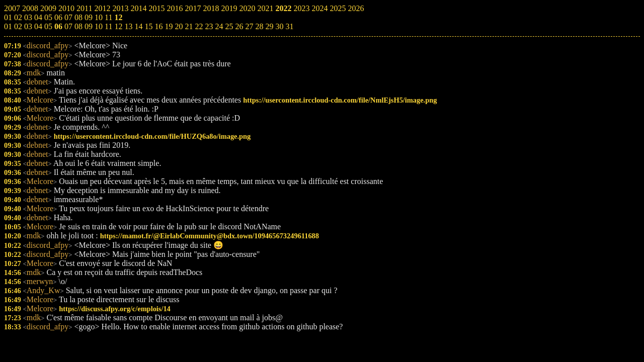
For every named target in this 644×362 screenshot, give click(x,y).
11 (108, 26)
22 (199, 26)
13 (128, 26)
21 (189, 26)
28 (259, 26)
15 (148, 26)
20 (179, 26)
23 (209, 26)
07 (68, 26)
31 (289, 26)
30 (279, 26)
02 (18, 26)
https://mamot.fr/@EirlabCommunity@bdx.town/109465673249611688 (210, 236)
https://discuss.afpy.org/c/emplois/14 (114, 309)
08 (78, 26)
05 (48, 26)
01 (8, 26)
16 (158, 26)
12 (118, 26)
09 (89, 26)
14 (138, 26)
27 (249, 26)
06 (58, 26)
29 (269, 26)
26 (239, 26)
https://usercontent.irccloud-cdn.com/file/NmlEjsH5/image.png (340, 100)
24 (219, 26)
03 (28, 26)
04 (38, 26)
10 (99, 26)
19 (169, 26)
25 (229, 26)
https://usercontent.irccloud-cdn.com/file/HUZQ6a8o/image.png (152, 136)
